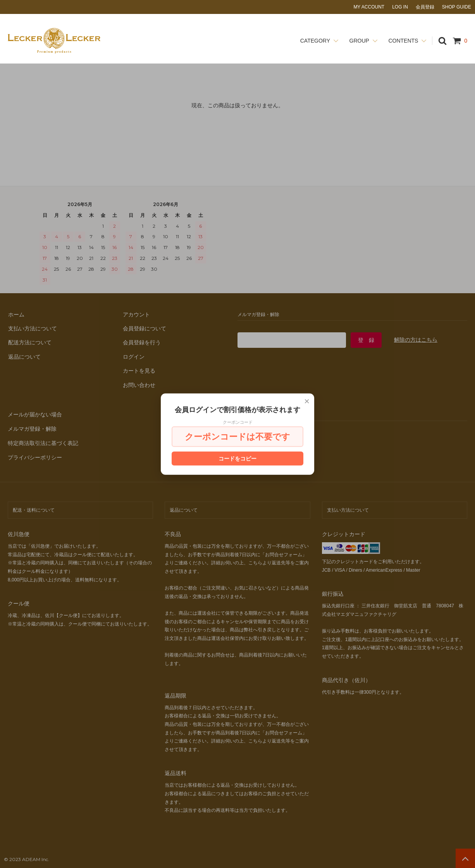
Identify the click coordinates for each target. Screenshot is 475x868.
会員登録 (425, 7)
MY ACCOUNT (369, 7)
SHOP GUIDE (457, 7)
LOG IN (400, 7)
